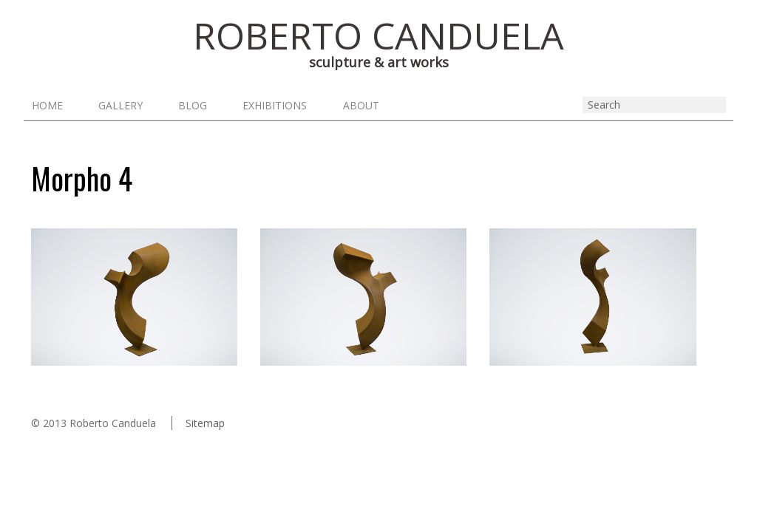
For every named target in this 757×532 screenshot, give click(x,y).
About (366, 106)
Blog (195, 106)
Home (47, 106)
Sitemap (205, 424)
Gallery (121, 106)
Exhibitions (278, 106)
